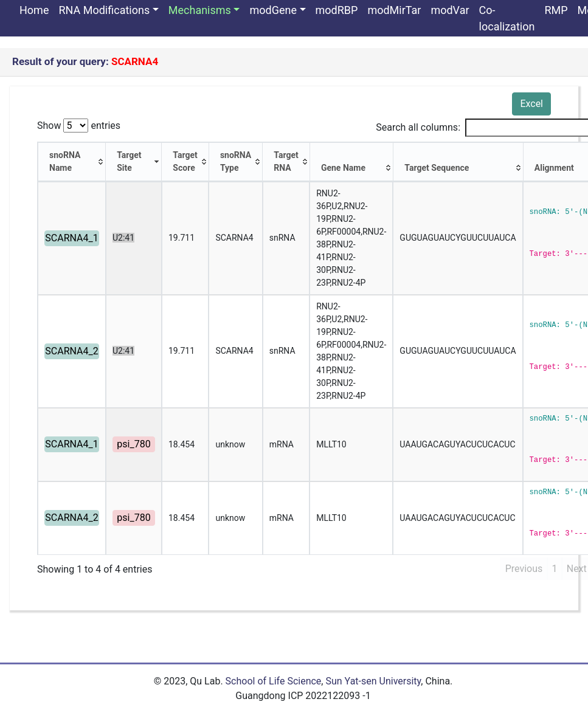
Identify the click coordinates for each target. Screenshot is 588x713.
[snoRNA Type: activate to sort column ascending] (236, 162)
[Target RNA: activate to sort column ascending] (286, 162)
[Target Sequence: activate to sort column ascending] (458, 162)
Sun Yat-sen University (373, 681)
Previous (524, 569)
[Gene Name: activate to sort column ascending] (352, 162)
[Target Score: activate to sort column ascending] (185, 162)
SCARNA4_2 (71, 351)
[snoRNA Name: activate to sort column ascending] (72, 162)
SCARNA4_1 (71, 238)
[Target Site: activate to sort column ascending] (134, 162)
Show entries (79, 126)
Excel (531, 104)
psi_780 (133, 444)
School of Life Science (274, 681)
